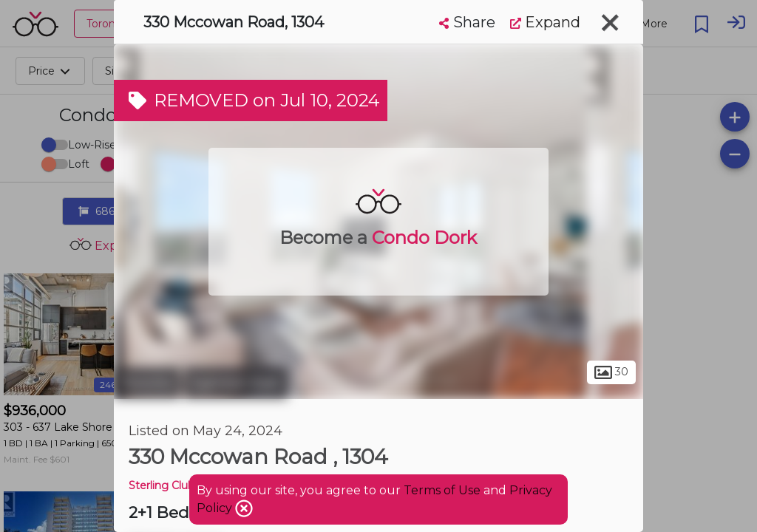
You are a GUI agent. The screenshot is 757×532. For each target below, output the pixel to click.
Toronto (147, 383)
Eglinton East (236, 383)
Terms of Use (442, 490)
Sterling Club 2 (166, 485)
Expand (545, 22)
